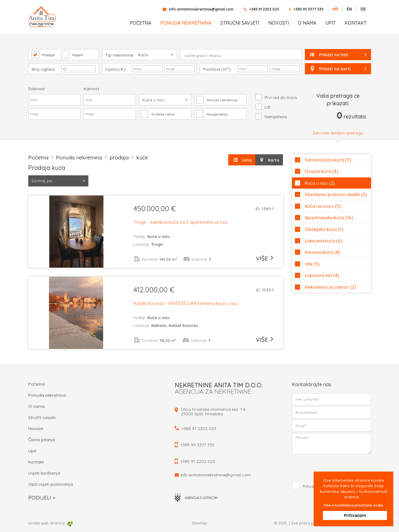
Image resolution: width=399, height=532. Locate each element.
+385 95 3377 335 (308, 9)
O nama (307, 23)
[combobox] (241, 54)
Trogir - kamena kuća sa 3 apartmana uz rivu (180, 222)
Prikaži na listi (339, 55)
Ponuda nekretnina (186, 23)
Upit (330, 23)
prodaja (122, 157)
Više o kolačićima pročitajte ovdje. (363, 502)
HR (335, 9)
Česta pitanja (42, 440)
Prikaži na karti (338, 69)
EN (349, 9)
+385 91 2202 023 (264, 9)
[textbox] (241, 55)
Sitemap (199, 523)
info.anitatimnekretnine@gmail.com (201, 9)
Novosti (279, 23)
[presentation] (332, 467)
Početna (140, 23)
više (262, 258)
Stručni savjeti (240, 23)
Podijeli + (42, 498)
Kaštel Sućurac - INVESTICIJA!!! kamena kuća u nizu (186, 304)
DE (363, 9)
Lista (242, 160)
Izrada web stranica (51, 523)
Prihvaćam (364, 515)
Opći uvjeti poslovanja (51, 484)
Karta (269, 160)
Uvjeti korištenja (44, 473)
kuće (146, 157)
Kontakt (356, 23)
